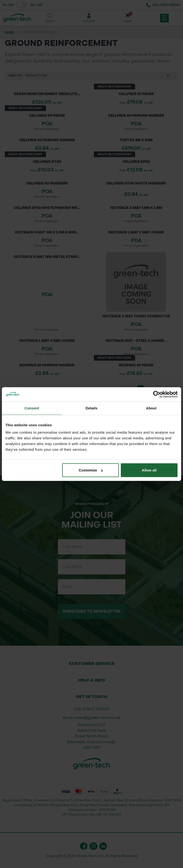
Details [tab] (91, 408)
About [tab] (151, 408)
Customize (91, 470)
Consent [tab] (32, 408)
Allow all (149, 470)
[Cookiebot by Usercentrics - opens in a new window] (157, 394)
